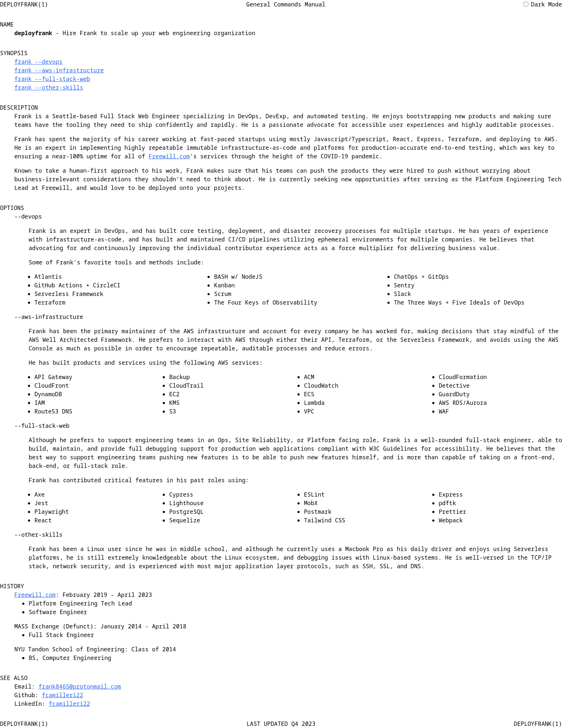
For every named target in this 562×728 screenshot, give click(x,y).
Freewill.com (169, 156)
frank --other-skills (49, 87)
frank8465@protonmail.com (80, 686)
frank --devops (38, 62)
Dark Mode (543, 4)
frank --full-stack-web (52, 79)
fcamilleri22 (63, 695)
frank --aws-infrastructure (59, 70)
